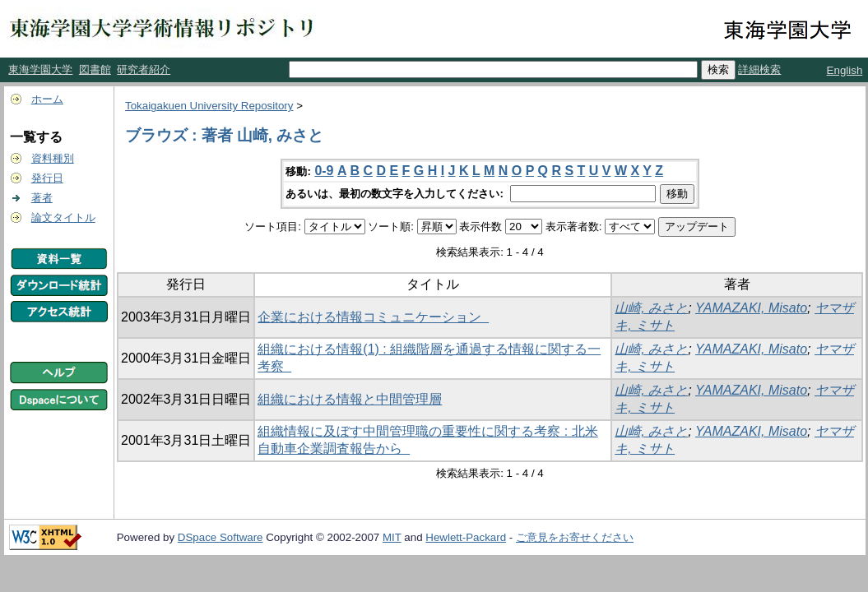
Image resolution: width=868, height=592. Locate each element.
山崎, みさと (651, 308)
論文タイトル (63, 217)
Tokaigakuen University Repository (209, 106)
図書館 (95, 69)
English (845, 70)
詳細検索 (759, 69)
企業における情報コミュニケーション (373, 317)
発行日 (47, 178)
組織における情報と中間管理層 (350, 399)
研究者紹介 (144, 69)
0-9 (324, 171)
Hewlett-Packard (466, 537)
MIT (392, 537)
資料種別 (53, 158)
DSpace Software (220, 537)
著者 (42, 198)
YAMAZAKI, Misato (751, 308)
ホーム (47, 99)
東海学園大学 (40, 69)
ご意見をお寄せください (575, 537)
